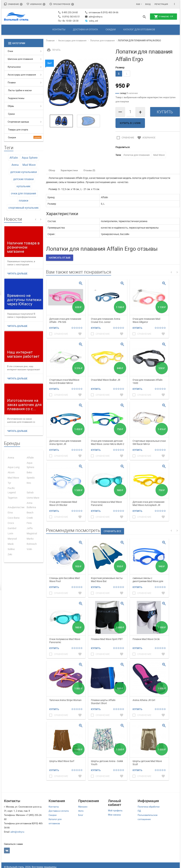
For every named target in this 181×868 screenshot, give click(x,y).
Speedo (31, 478)
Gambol (12, 528)
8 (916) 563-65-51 (71, 17)
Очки (10, 51)
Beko (29, 472)
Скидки (111, 29)
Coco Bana (14, 518)
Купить (54, 328)
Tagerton (13, 498)
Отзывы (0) (89, 170)
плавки (24, 200)
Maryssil (12, 539)
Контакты (59, 29)
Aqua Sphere (30, 158)
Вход (148, 4)
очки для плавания (24, 193)
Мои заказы (114, 815)
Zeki (10, 554)
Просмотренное (62, 4)
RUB (138, 4)
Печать (53, 50)
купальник (24, 186)
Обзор (52, 170)
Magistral (32, 533)
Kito (29, 483)
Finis (29, 523)
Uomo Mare (33, 498)
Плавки (12, 82)
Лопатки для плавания (102, 40)
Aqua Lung (14, 467)
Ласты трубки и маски (20, 90)
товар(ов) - (163, 17)
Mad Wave (29, 165)
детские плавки (23, 179)
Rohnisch (32, 544)
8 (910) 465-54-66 (109, 12)
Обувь (11, 106)
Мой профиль (115, 810)
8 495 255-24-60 (68, 12)
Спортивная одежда (18, 122)
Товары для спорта (18, 130)
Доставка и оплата (85, 29)
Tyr (9, 483)
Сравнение (13, 4)
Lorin (10, 533)
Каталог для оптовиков (139, 29)
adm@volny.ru (94, 17)
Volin (29, 549)
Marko (30, 539)
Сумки (11, 114)
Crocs (11, 523)
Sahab (30, 492)
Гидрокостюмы (16, 98)
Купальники (14, 67)
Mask (11, 544)
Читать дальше (17, 273)
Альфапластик (16, 507)
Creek (30, 518)
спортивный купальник (24, 208)
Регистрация (161, 4)
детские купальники (24, 172)
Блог (81, 815)
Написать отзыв (60, 258)
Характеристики (69, 170)
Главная (50, 40)
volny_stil (91, 21)
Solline (11, 549)
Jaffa (30, 528)
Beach (30, 512)
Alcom (11, 472)
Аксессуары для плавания (22, 75)
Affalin (14, 158)
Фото (81, 811)
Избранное (36, 4)
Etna (10, 512)
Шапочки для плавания (20, 59)
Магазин (83, 807)
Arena (15, 165)
